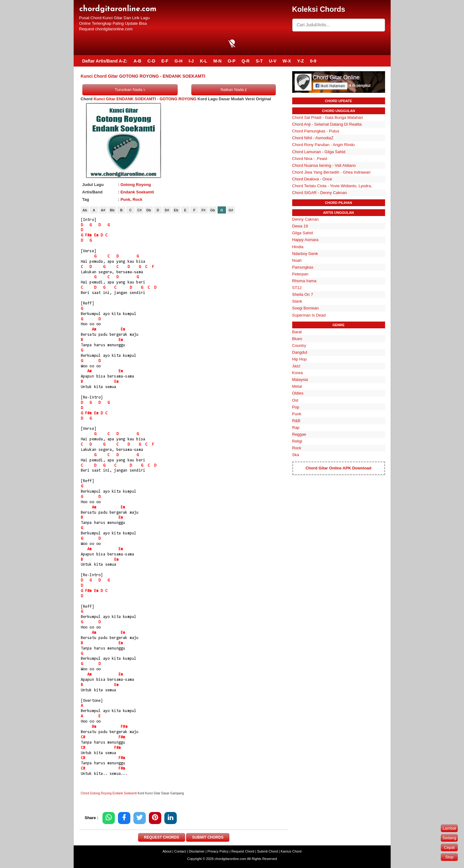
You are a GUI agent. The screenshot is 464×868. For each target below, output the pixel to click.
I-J (191, 61)
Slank (297, 301)
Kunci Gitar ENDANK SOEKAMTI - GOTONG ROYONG (145, 99)
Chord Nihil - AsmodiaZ (313, 138)
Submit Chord (267, 851)
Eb (176, 210)
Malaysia (300, 380)
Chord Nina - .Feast (310, 159)
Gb (212, 210)
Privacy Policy (218, 851)
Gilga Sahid (303, 233)
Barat (297, 332)
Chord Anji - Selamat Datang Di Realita (327, 124)
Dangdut (300, 352)
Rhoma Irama (304, 281)
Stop (449, 857)
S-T (259, 61)
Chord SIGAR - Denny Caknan (320, 193)
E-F (165, 61)
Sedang (449, 838)
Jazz (296, 366)
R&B (296, 421)
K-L (204, 61)
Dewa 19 (300, 226)
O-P (232, 61)
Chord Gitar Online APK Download (338, 468)
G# (231, 210)
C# (140, 210)
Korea (298, 373)
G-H (179, 61)
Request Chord (243, 851)
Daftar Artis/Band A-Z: (105, 61)
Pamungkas (303, 267)
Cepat (449, 847)
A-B (137, 61)
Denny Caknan (306, 219)
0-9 (313, 61)
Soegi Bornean (306, 308)
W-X (287, 61)
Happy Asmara (305, 240)
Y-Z (301, 61)
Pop (296, 407)
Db (149, 210)
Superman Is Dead (309, 315)
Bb (112, 210)
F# (204, 210)
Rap (296, 428)
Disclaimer (197, 851)
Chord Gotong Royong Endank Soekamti (109, 793)
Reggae (299, 434)
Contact (180, 851)
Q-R (245, 61)
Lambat (449, 828)
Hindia (298, 247)
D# (167, 210)
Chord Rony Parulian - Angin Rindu (323, 145)
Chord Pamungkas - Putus (316, 131)
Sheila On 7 (303, 294)
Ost (295, 400)
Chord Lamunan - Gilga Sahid (319, 152)
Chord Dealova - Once (312, 179)
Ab (85, 210)
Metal (297, 386)
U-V (273, 61)
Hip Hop (299, 359)
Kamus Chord (291, 851)
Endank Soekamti (137, 192)
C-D (151, 61)
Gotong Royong (136, 185)
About (167, 851)
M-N (217, 61)
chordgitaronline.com (118, 9)
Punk (125, 199)
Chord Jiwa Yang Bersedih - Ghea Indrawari (331, 172)
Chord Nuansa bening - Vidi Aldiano (324, 165)
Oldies (298, 393)
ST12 (297, 288)
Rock (137, 199)
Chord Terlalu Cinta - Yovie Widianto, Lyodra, (332, 186)
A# (103, 210)
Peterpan (300, 274)
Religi (297, 441)
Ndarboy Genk (305, 254)
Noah (297, 260)
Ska (296, 455)
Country (299, 345)
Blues (297, 339)
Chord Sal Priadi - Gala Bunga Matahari (328, 117)
